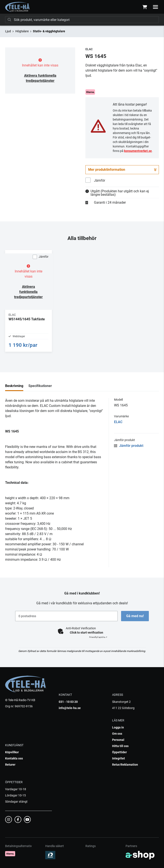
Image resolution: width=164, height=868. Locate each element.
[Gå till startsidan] (18, 7)
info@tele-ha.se (70, 708)
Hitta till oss (120, 746)
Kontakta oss (14, 758)
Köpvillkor (12, 752)
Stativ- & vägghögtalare (49, 31)
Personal (118, 740)
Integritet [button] (119, 758)
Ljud (8, 31)
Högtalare (22, 31)
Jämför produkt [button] (129, 446)
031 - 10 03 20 (68, 702)
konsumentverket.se (138, 151)
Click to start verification (86, 633)
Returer (10, 765)
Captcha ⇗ (98, 637)
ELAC (118, 422)
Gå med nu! (135, 616)
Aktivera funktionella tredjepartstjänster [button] (28, 292)
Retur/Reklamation (125, 765)
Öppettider (119, 752)
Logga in (118, 727)
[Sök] (82, 20)
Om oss (117, 734)
